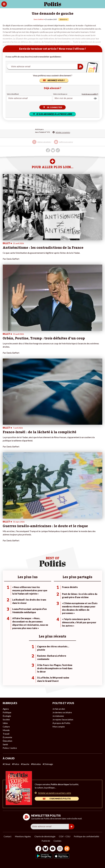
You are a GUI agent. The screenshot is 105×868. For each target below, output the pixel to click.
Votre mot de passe (60, 94)
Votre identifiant (13, 94)
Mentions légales (23, 836)
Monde (6, 730)
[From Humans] (67, 849)
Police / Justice (10, 748)
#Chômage (48, 764)
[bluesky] (45, 849)
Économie (7, 737)
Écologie (7, 716)
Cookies (57, 841)
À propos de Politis (61, 723)
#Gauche (25, 764)
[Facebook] (38, 849)
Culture (6, 727)
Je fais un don (59, 709)
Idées (5, 723)
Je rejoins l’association (63, 719)
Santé (5, 744)
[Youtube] (53, 849)
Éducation (7, 741)
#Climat (6, 764)
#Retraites (36, 764)
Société (6, 719)
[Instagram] (60, 849)
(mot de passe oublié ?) (90, 94)
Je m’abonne (58, 716)
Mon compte (59, 727)
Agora (6, 709)
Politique (7, 712)
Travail (6, 734)
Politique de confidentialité (86, 836)
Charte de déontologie (45, 836)
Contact (8, 836)
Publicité (46, 841)
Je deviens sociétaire (62, 712)
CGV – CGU (65, 836)
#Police (16, 764)
